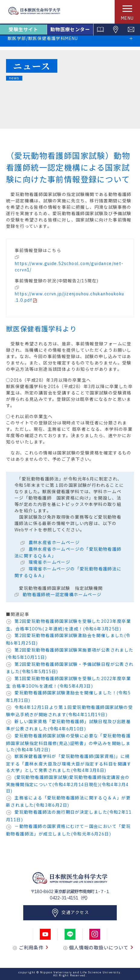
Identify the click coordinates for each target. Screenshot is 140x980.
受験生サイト (23, 30)
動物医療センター (70, 30)
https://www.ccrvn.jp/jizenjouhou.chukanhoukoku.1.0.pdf (69, 297)
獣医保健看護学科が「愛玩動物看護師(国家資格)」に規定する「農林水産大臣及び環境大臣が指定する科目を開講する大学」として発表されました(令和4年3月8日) (69, 763)
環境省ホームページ (49, 562)
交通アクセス (70, 913)
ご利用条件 (33, 948)
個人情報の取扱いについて (101, 948)
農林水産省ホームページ (53, 543)
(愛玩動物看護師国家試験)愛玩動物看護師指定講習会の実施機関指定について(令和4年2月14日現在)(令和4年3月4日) (68, 784)
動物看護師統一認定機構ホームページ (61, 595)
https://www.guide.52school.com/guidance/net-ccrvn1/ (69, 267)
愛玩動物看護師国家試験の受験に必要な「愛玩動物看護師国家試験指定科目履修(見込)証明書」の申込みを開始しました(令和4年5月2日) (68, 743)
